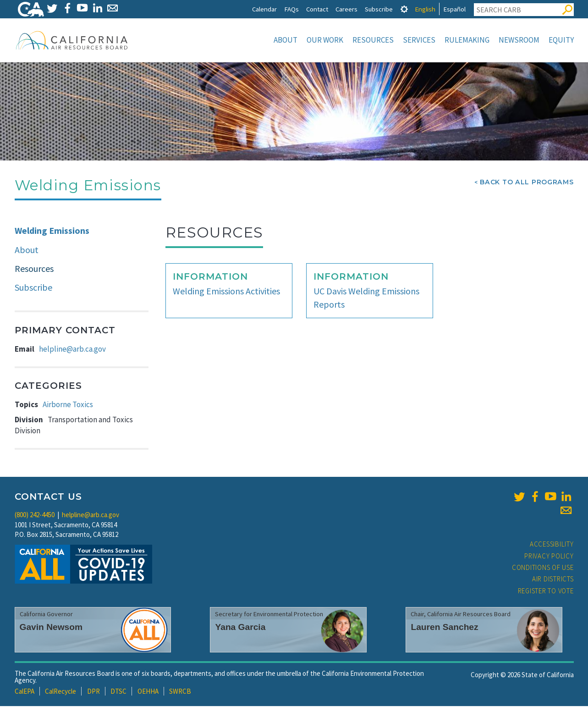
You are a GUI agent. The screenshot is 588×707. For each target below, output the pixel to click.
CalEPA (25, 692)
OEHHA (148, 692)
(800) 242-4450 (35, 516)
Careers (346, 9)
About (286, 40)
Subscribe (379, 9)
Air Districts (553, 580)
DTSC (118, 692)
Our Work (325, 40)
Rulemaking (467, 40)
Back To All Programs (527, 183)
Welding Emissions (52, 231)
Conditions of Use (543, 568)
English (425, 9)
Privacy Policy (549, 557)
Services (419, 40)
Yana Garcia (240, 628)
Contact (317, 9)
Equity (561, 40)
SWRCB (180, 692)
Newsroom (519, 40)
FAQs (291, 9)
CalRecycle (60, 692)
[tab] (404, 9)
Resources (373, 40)
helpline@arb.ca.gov (72, 350)
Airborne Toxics (68, 405)
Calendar (264, 9)
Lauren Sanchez (444, 628)
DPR (93, 692)
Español (454, 9)
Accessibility (552, 545)
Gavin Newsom (51, 628)
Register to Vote (546, 592)
